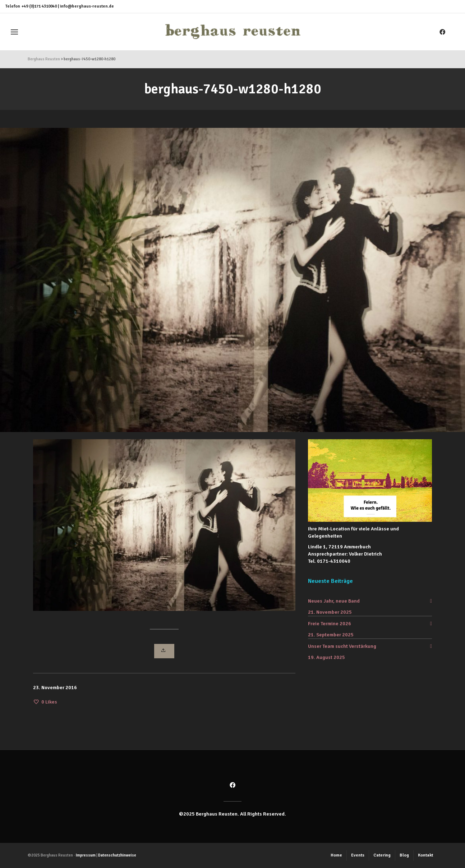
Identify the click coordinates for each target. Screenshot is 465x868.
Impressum (86, 855)
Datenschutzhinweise (117, 855)
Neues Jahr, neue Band (334, 601)
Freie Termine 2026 (330, 624)
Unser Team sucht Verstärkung (342, 646)
